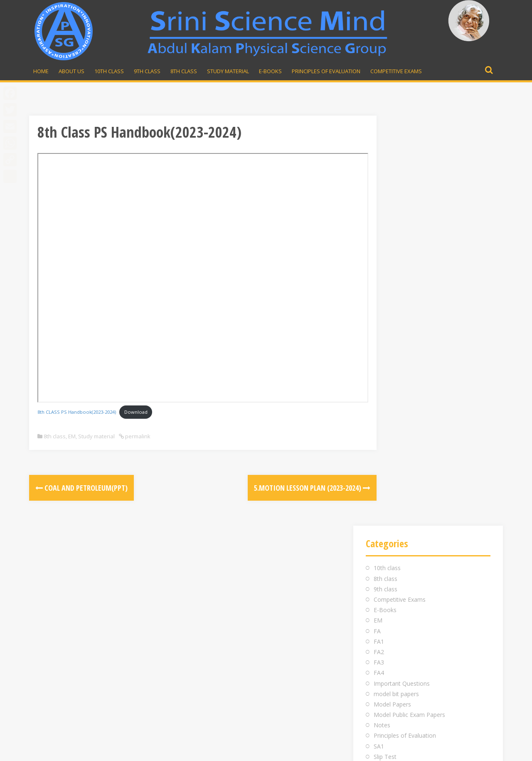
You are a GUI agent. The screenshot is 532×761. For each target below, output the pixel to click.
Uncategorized (393, 378)
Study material (228, 71)
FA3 (379, 252)
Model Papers (392, 294)
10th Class (109, 71)
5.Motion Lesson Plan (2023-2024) (276, 488)
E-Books (270, 71)
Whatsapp (383, 602)
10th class (387, 158)
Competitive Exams (396, 71)
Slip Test (385, 347)
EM (72, 436)
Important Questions (402, 273)
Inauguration (214, 580)
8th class (55, 436)
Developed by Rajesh (468, 750)
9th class (385, 179)
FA (377, 221)
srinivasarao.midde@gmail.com (409, 580)
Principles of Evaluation (326, 71)
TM (378, 368)
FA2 (379, 242)
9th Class (147, 71)
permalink (137, 436)
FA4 (379, 263)
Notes (382, 315)
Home (41, 71)
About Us (71, 71)
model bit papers (396, 284)
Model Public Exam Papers (409, 305)
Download (136, 412)
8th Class (184, 71)
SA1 (379, 336)
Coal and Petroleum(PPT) (81, 488)
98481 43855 (383, 591)
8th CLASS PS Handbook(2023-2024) (77, 412)
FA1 (379, 231)
